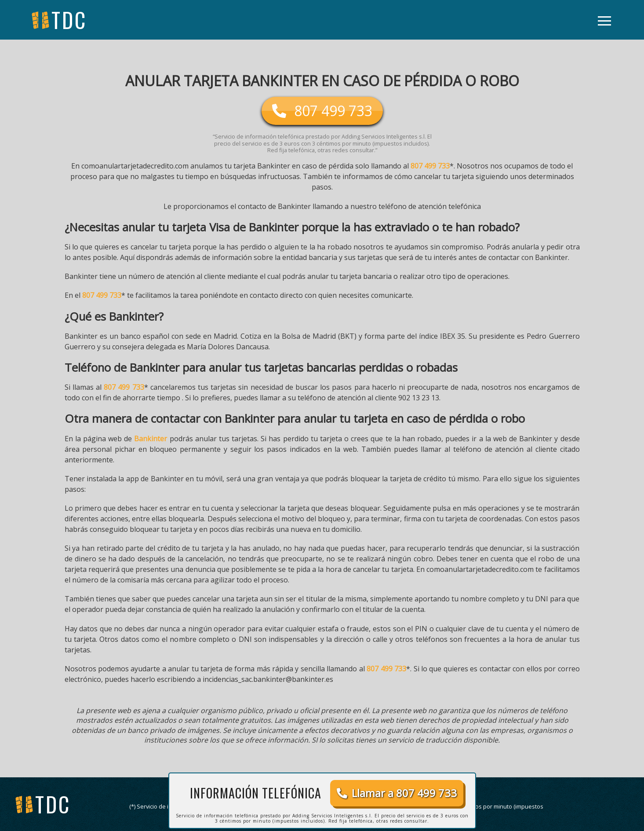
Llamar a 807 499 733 (397, 793)
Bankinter (151, 439)
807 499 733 (430, 166)
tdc (53, 804)
